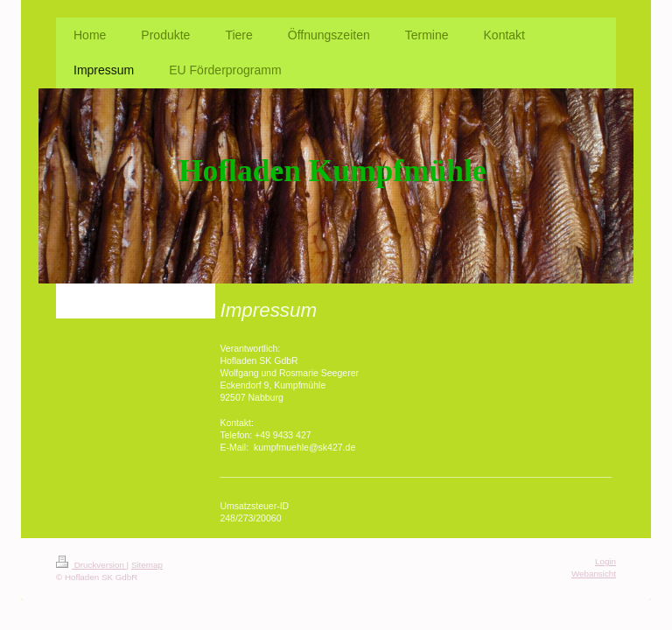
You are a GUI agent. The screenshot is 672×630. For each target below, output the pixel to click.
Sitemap (147, 565)
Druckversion (91, 565)
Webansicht (594, 574)
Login (605, 561)
